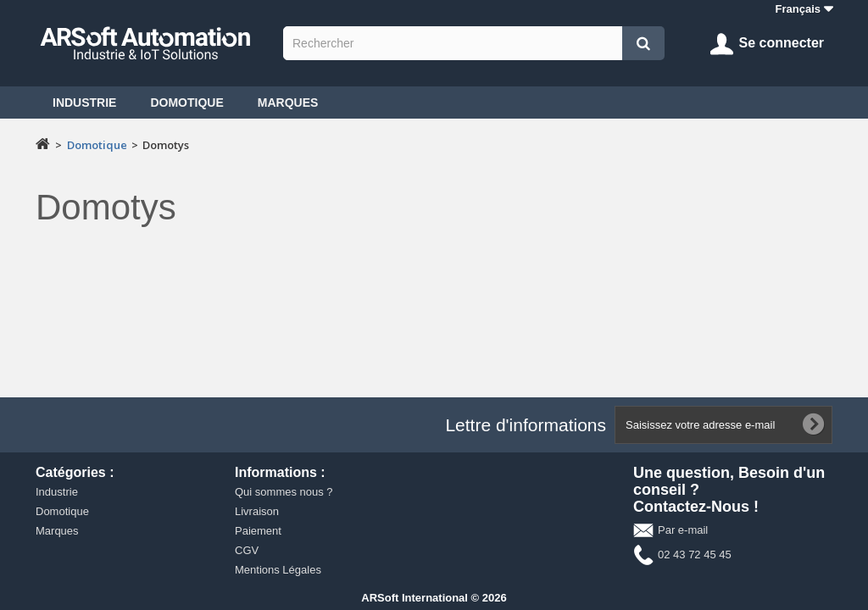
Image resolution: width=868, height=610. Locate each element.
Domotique (186, 103)
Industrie (84, 103)
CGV (247, 550)
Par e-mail (683, 530)
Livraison (257, 511)
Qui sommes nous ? (284, 492)
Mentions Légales (278, 570)
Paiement (258, 531)
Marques (288, 103)
